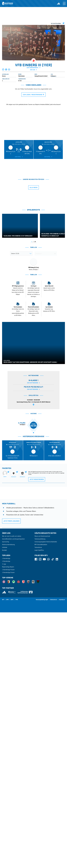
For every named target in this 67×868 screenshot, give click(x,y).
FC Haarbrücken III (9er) (20, 359)
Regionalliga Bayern (8, 822)
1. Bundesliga (6, 814)
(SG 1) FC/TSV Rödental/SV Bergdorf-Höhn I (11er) (26, 355)
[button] (3, 69)
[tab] (19, 195)
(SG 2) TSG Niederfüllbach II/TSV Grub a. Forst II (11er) (25, 323)
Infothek (5, 803)
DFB (7, 855)
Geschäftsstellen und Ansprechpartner (13, 794)
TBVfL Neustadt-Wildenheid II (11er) (23, 327)
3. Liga (4, 820)
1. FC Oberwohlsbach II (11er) (22, 330)
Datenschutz (54, 855)
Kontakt (4, 806)
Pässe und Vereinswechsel (42, 792)
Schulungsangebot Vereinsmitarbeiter (46, 797)
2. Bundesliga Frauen (8, 828)
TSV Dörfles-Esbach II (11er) (21, 352)
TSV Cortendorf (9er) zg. (20, 366)
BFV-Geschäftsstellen (41, 800)
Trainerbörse (38, 803)
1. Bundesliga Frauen (8, 825)
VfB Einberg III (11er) (20, 319)
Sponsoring (6, 797)
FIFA (17, 855)
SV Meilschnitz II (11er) (20, 316)
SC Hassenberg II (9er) (20, 348)
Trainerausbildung (40, 794)
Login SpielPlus (39, 806)
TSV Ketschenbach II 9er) (21, 362)
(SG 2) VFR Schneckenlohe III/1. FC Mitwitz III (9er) (26, 334)
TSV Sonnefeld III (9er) (20, 337)
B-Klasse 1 (53, 76)
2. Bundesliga (6, 817)
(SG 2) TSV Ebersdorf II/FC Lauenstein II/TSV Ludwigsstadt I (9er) (24, 345)
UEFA (12, 855)
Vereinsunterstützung (8, 800)
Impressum (62, 855)
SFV (3, 855)
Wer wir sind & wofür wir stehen (12, 792)
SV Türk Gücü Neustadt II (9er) (22, 341)
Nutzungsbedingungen (42, 855)
